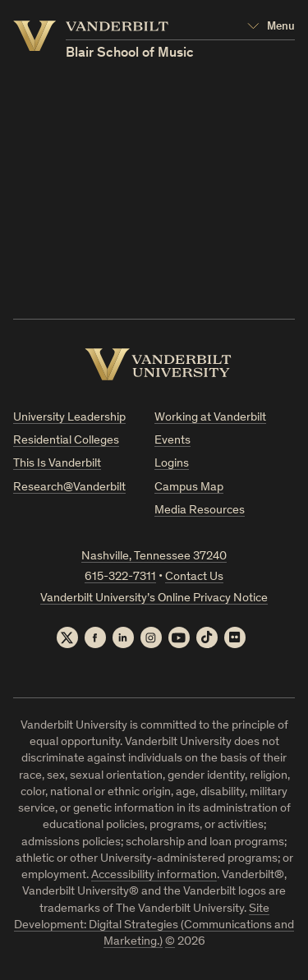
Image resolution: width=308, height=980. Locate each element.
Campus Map (189, 488)
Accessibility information (154, 875)
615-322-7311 (120, 577)
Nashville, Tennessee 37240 (154, 557)
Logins (172, 464)
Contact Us (194, 577)
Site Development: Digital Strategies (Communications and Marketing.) (154, 926)
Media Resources (200, 511)
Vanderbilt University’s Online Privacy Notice (154, 598)
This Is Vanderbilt (57, 464)
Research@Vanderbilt (69, 488)
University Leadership (69, 418)
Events (172, 441)
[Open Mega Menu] (271, 27)
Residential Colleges (66, 441)
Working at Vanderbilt (210, 418)
